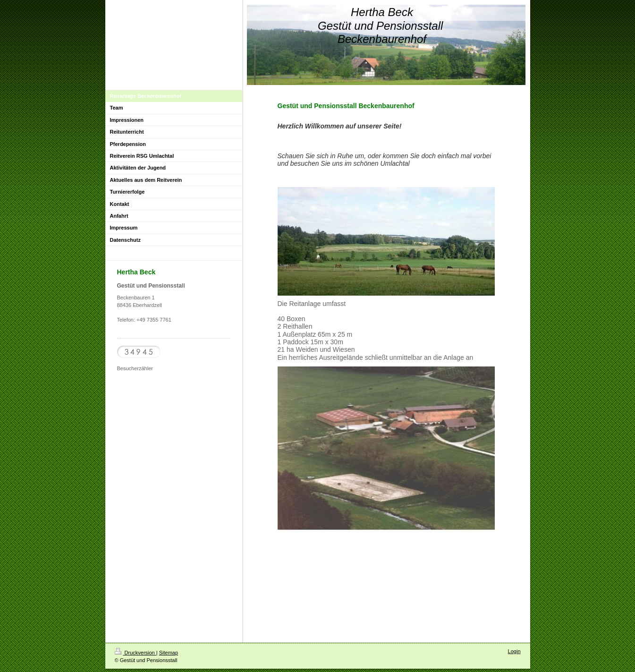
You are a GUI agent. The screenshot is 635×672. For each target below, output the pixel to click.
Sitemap (169, 653)
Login (514, 651)
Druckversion (135, 653)
